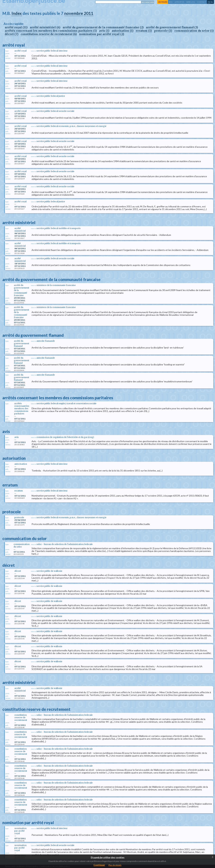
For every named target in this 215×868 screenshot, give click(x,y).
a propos (179, 2)
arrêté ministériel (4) (45, 27)
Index (17, 13)
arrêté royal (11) (16, 27)
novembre (74, 13)
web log (191, 2)
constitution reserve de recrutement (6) (49, 34)
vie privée (163, 2)
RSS (171, 2)
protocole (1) (163, 31)
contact (202, 2)
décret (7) (12, 34)
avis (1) (104, 31)
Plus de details (115, 865)
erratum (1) (144, 31)
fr (209, 2)
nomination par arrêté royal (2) (102, 34)
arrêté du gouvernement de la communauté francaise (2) (103, 27)
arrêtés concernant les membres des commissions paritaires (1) (51, 31)
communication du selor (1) (194, 31)
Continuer (99, 865)
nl (212, 2)
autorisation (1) (123, 31)
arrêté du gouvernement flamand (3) (172, 27)
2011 (89, 13)
